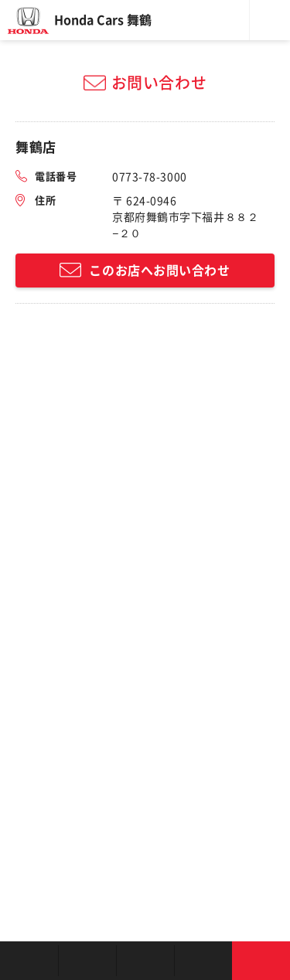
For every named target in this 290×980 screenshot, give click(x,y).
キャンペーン (203, 961)
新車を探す (87, 961)
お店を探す (29, 961)
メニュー (270, 20)
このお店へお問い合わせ (159, 271)
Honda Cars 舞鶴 (103, 20)
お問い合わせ (261, 961)
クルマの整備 (145, 961)
